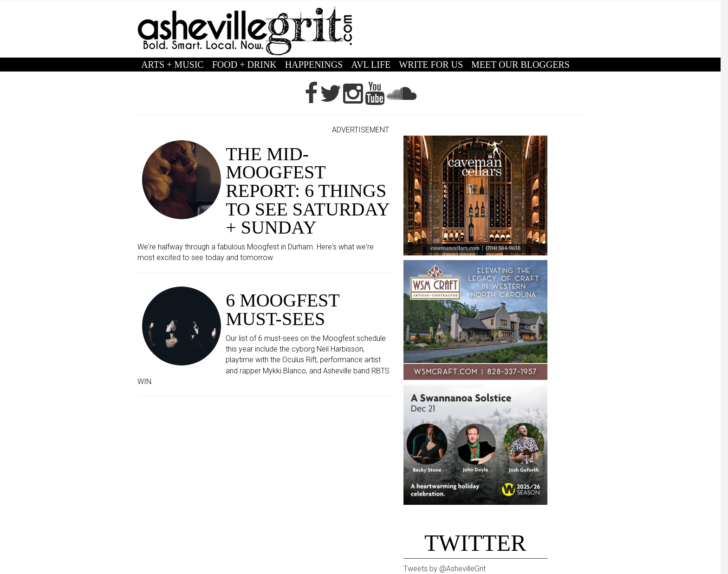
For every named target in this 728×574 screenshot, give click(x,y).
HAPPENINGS (314, 65)
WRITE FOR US (431, 65)
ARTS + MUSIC (172, 65)
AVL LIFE (371, 65)
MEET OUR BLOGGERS (520, 65)
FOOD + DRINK (244, 65)
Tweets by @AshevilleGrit (445, 569)
